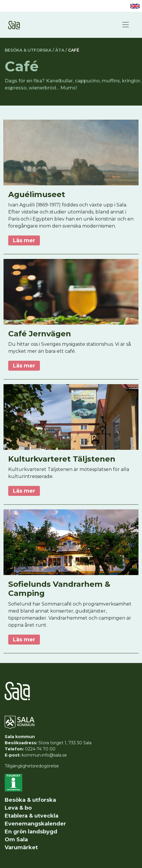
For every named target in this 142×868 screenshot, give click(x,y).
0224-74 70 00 (40, 749)
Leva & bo (18, 808)
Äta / (61, 50)
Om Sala (16, 840)
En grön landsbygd (31, 832)
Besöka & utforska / (29, 50)
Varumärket (21, 847)
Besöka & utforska (30, 800)
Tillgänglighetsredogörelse (32, 766)
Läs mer (24, 240)
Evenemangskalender (35, 824)
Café (74, 50)
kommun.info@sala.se (44, 755)
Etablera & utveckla (32, 816)
